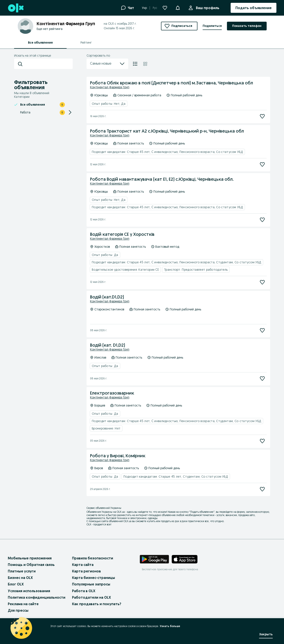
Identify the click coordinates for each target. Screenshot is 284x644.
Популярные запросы (91, 584)
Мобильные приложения (30, 558)
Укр (144, 8)
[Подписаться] (262, 116)
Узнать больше (170, 626)
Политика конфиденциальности (37, 597)
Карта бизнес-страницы (94, 578)
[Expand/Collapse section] (70, 112)
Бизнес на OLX (20, 578)
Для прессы (18, 610)
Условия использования (29, 591)
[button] (178, 7)
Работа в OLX (84, 591)
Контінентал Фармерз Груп (110, 87)
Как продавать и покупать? (97, 604)
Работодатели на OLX (91, 597)
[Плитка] (145, 64)
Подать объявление (202, 512)
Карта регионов (86, 571)
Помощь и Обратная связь (31, 565)
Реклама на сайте (23, 604)
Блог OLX (16, 584)
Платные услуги (22, 571)
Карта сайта (83, 565)
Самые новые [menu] (107, 64)
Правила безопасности (93, 558)
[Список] (135, 64)
